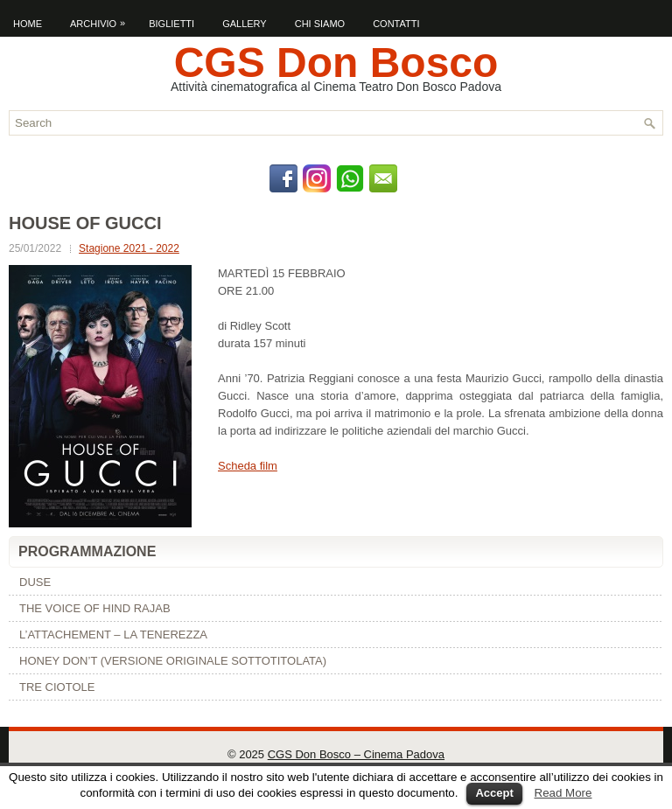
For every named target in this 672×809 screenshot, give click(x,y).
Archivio (102, 20)
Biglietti (171, 24)
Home (28, 24)
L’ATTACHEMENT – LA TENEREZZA (113, 635)
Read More (563, 793)
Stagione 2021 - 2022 (129, 248)
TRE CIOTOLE (57, 687)
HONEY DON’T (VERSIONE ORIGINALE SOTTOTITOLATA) (173, 661)
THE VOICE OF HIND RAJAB (95, 608)
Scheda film (248, 466)
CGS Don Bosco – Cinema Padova (356, 754)
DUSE (35, 582)
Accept (494, 793)
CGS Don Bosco (336, 63)
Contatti (396, 24)
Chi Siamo (320, 24)
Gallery (245, 24)
